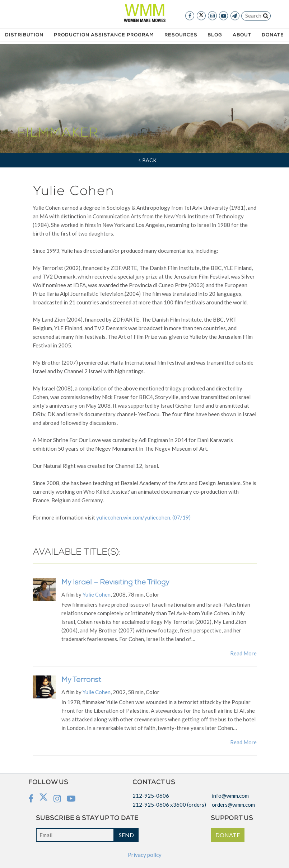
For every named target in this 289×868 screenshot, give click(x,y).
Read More (243, 653)
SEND (126, 835)
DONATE (228, 835)
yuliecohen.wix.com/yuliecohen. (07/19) (143, 517)
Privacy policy (145, 855)
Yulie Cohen (97, 594)
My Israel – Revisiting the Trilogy (115, 583)
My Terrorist (81, 680)
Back (148, 160)
